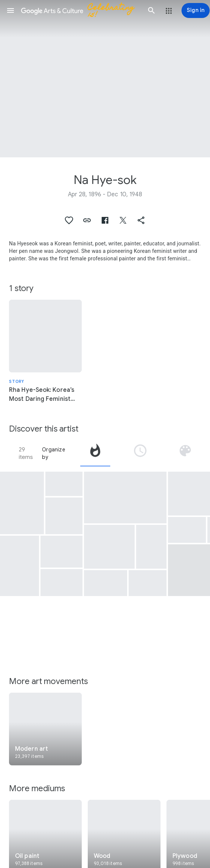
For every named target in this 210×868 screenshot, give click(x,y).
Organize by (54, 453)
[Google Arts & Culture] (81, 10)
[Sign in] (196, 10)
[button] (10, 10)
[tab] (95, 453)
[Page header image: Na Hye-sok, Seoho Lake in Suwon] (105, 79)
